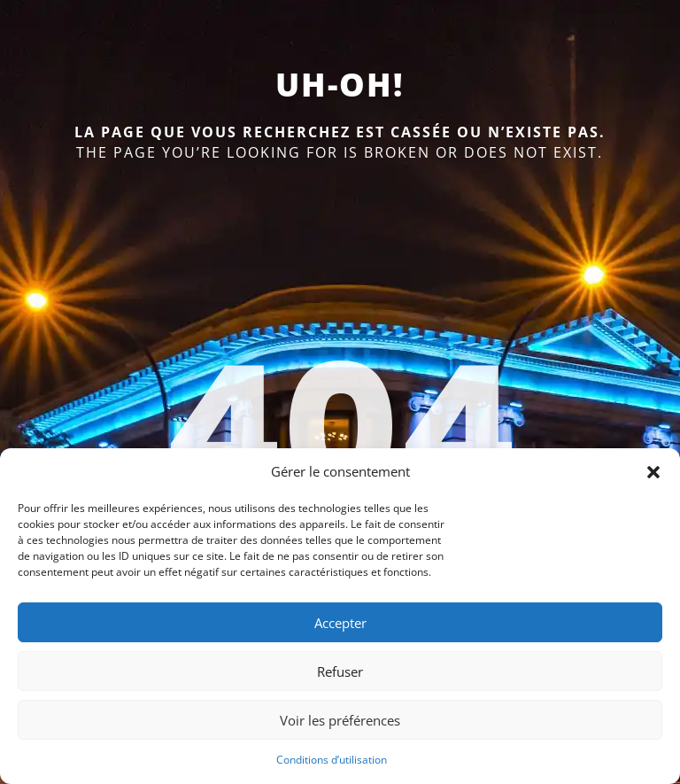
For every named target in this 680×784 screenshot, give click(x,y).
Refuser (340, 671)
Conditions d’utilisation (332, 760)
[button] (653, 472)
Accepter (340, 623)
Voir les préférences (340, 720)
